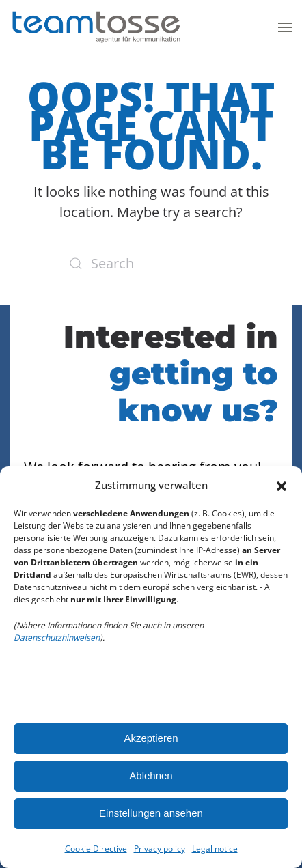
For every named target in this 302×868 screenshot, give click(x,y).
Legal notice (215, 849)
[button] (282, 485)
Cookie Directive (96, 849)
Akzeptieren (151, 738)
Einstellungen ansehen (151, 813)
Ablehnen (151, 775)
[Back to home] (96, 27)
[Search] (151, 264)
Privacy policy (160, 849)
